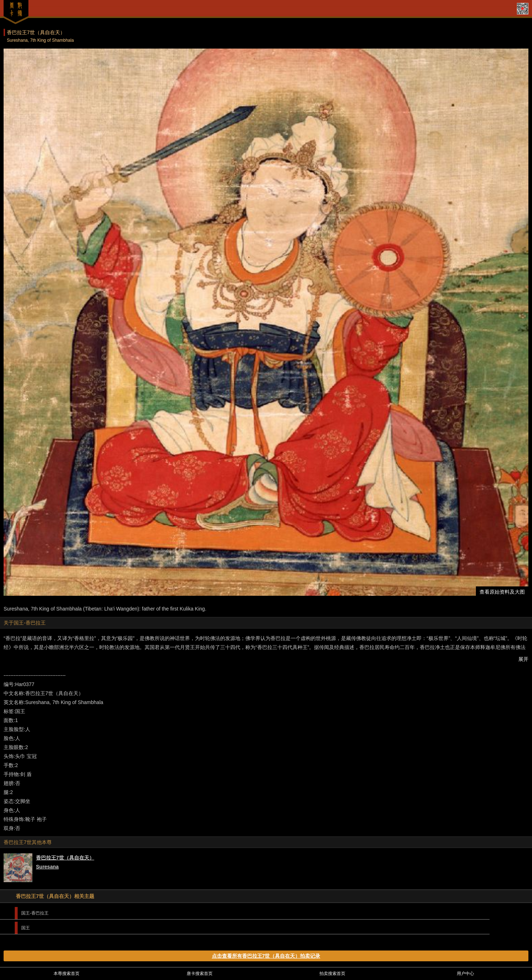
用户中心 (465, 974)
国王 (26, 928)
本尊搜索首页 (67, 974)
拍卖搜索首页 (332, 974)
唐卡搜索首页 (200, 974)
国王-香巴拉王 (35, 913)
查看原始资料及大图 (502, 592)
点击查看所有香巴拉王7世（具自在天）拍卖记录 (266, 956)
